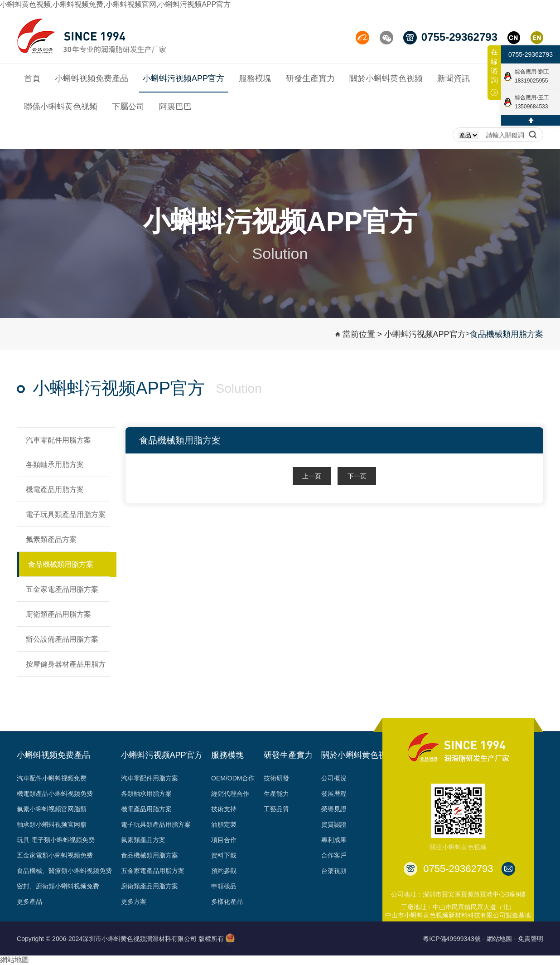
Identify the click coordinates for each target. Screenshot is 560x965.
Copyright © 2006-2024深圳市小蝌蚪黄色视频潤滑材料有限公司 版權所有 (120, 939)
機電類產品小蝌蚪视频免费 (55, 794)
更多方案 (134, 902)
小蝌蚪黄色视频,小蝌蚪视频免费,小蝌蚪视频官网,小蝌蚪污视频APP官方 (115, 4)
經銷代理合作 (230, 794)
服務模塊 (227, 755)
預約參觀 (224, 871)
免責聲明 (531, 939)
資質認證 (334, 824)
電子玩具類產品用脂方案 (156, 824)
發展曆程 (334, 794)
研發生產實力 (288, 755)
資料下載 (224, 855)
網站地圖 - (501, 939)
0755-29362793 (531, 54)
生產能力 (276, 794)
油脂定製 (224, 824)
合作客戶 (334, 855)
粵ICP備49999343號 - (454, 939)
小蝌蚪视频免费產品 (53, 755)
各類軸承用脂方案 (146, 794)
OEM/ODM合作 (233, 778)
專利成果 (334, 840)
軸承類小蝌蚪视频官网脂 (52, 824)
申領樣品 (224, 886)
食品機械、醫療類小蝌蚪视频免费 (64, 871)
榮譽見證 (334, 809)
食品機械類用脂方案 (507, 334)
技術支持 (224, 809)
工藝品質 (276, 809)
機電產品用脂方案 (146, 809)
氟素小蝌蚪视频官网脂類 (52, 809)
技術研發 (276, 778)
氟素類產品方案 (143, 840)
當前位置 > (362, 334)
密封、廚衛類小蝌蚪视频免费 (58, 886)
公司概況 (334, 778)
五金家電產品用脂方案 (153, 871)
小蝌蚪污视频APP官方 (425, 334)
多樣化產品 (227, 902)
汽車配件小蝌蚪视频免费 (52, 778)
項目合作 (224, 840)
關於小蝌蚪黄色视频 (358, 755)
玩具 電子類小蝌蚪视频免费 (56, 840)
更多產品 (29, 902)
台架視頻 (334, 871)
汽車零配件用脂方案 (150, 778)
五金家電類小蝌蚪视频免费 (55, 855)
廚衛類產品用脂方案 (150, 886)
